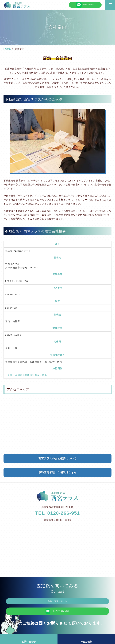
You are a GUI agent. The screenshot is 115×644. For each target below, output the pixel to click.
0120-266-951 (64, 513)
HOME (7, 49)
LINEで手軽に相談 (85, 5)
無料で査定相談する (57, 602)
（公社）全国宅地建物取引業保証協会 (26, 375)
